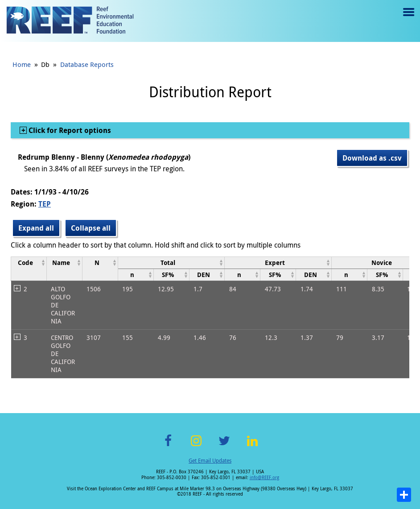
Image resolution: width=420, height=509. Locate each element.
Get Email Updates (210, 460)
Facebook (168, 446)
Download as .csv (372, 158)
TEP (45, 204)
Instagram (196, 446)
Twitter (224, 446)
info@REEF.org (264, 478)
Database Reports (87, 64)
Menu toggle (408, 19)
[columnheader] (29, 269)
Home (22, 64)
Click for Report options (69, 130)
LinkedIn (252, 446)
